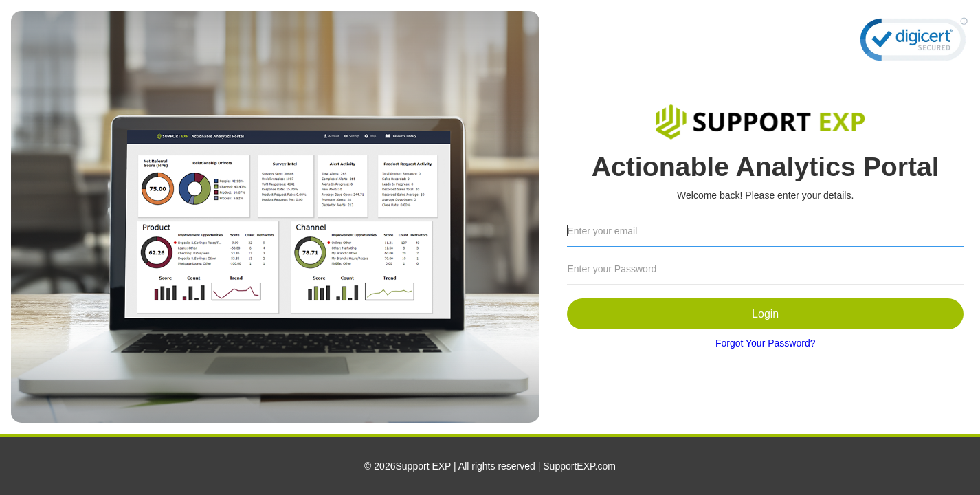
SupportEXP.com (579, 466)
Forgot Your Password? (766, 343)
